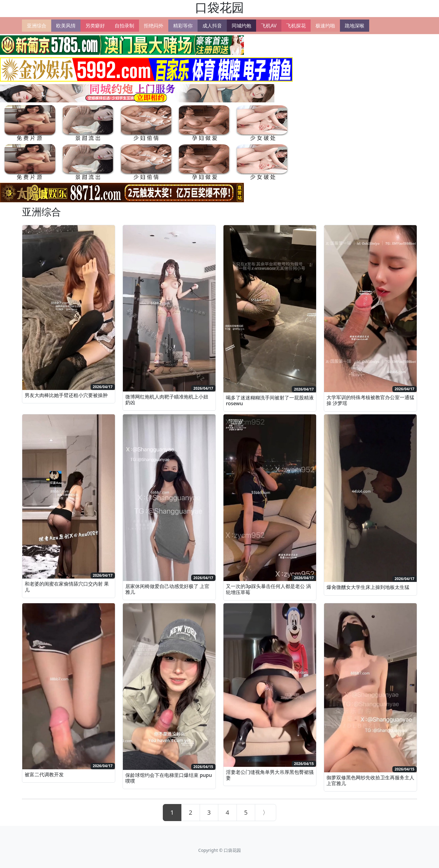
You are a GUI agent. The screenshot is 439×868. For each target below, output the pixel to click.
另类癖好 (95, 26)
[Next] (266, 813)
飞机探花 (296, 26)
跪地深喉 (355, 26)
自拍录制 (124, 26)
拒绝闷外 (154, 26)
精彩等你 (183, 26)
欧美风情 (66, 26)
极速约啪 (325, 26)
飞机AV (269, 26)
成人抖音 (212, 26)
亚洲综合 (37, 26)
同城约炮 (241, 26)
